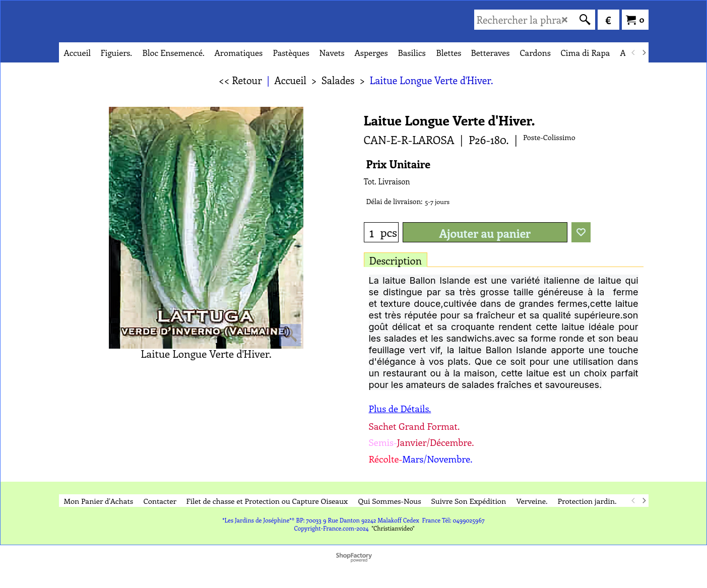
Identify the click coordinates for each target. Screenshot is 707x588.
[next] (644, 52)
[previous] (634, 52)
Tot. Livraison (387, 181)
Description (396, 260)
